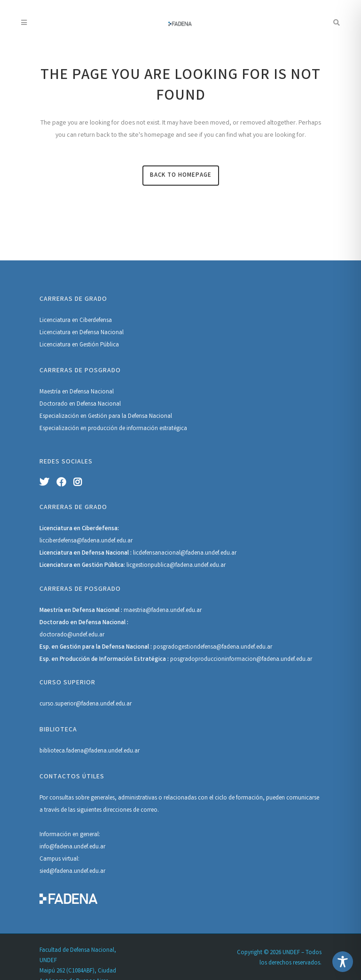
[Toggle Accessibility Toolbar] (343, 962)
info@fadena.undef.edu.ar (72, 847)
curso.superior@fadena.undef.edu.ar (86, 704)
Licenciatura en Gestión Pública (79, 345)
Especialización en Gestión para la (84, 417)
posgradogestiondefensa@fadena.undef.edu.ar (213, 647)
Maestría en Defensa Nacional (77, 392)
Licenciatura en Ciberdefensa (76, 321)
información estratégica (157, 429)
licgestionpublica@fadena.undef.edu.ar (176, 566)
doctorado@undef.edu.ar (72, 635)
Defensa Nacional (150, 417)
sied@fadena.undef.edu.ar (72, 872)
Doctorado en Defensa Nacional (80, 404)
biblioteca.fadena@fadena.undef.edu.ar (90, 751)
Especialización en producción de (83, 429)
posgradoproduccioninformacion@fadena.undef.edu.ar (241, 660)
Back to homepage (181, 176)
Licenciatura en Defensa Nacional (82, 333)
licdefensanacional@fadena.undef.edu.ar (185, 553)
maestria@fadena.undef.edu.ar (163, 611)
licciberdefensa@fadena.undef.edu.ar (86, 541)
